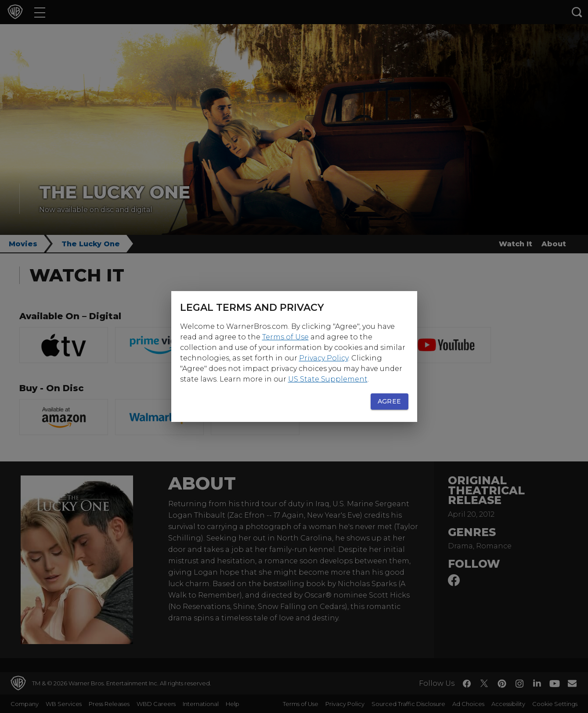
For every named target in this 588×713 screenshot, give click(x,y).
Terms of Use (285, 337)
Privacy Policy (324, 358)
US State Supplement (328, 379)
